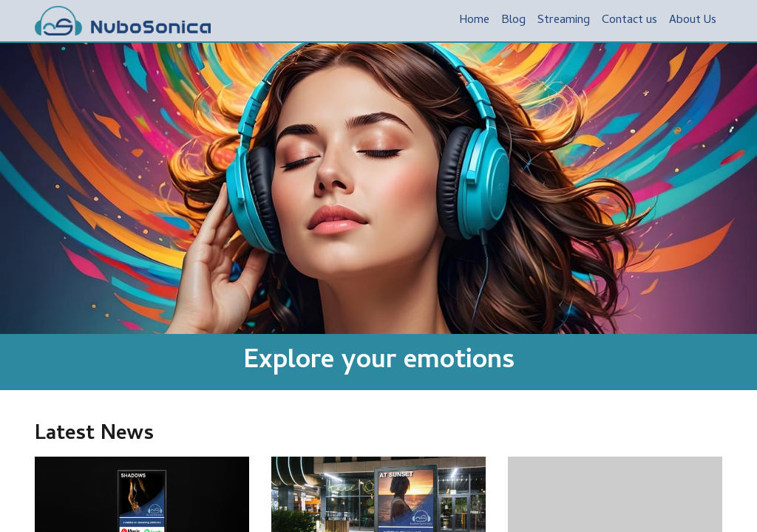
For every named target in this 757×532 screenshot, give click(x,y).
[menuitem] (474, 21)
